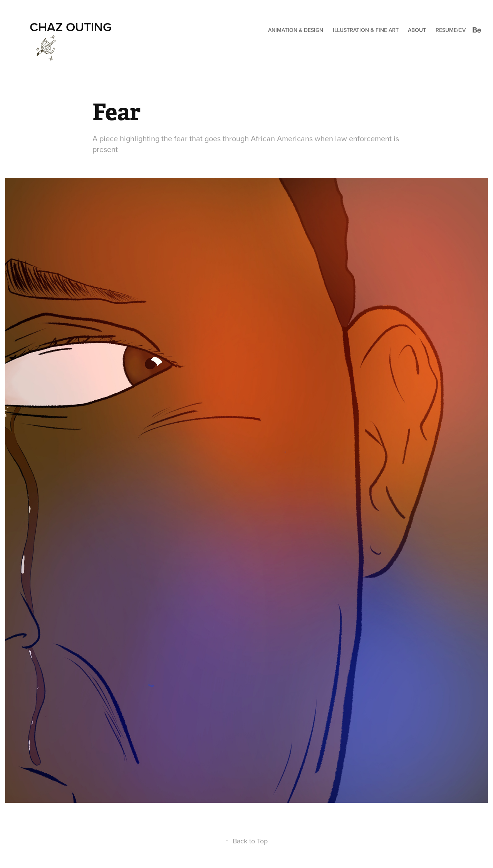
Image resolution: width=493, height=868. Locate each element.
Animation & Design (296, 30)
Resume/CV (451, 30)
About (417, 30)
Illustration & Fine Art (366, 30)
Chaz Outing (71, 27)
